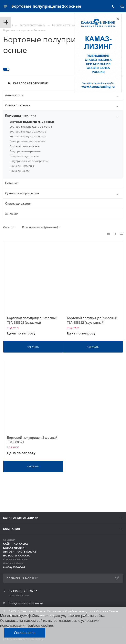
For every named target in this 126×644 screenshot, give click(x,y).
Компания (12, 529)
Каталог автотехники (21, 518)
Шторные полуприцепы (24, 156)
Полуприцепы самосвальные (27, 141)
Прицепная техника (64, 116)
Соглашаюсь (25, 633)
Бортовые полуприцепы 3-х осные (31, 127)
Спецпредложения (18, 203)
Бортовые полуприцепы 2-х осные (32, 122)
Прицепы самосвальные (25, 146)
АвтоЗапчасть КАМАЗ (20, 552)
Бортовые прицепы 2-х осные (28, 132)
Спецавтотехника (64, 106)
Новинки (12, 183)
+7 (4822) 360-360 (22, 591)
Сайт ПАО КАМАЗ (16, 544)
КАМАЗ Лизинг (15, 548)
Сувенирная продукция (64, 193)
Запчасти (12, 214)
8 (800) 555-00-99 (14, 567)
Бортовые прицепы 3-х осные (28, 136)
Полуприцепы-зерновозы (25, 151)
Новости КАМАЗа (16, 555)
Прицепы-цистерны (22, 166)
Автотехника (64, 95)
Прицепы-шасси (20, 171)
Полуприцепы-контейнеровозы (29, 161)
